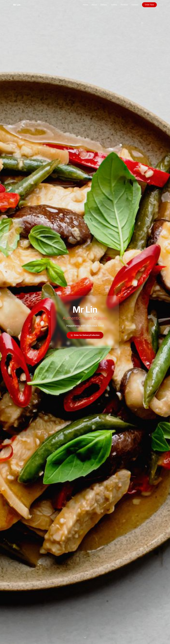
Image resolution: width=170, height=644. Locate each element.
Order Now (149, 5)
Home (85, 5)
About (94, 5)
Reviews (124, 5)
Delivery (104, 5)
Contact (135, 5)
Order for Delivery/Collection (85, 335)
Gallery (114, 5)
